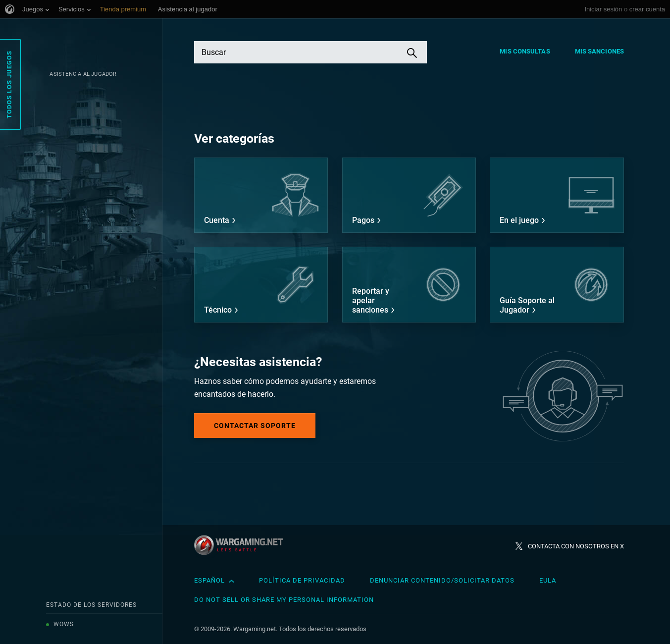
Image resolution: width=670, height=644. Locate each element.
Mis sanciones (599, 51)
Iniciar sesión (603, 9)
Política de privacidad (302, 580)
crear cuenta (647, 9)
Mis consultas (525, 51)
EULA (548, 580)
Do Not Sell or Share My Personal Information (284, 600)
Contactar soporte (255, 426)
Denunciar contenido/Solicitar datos (442, 580)
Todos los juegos (9, 84)
